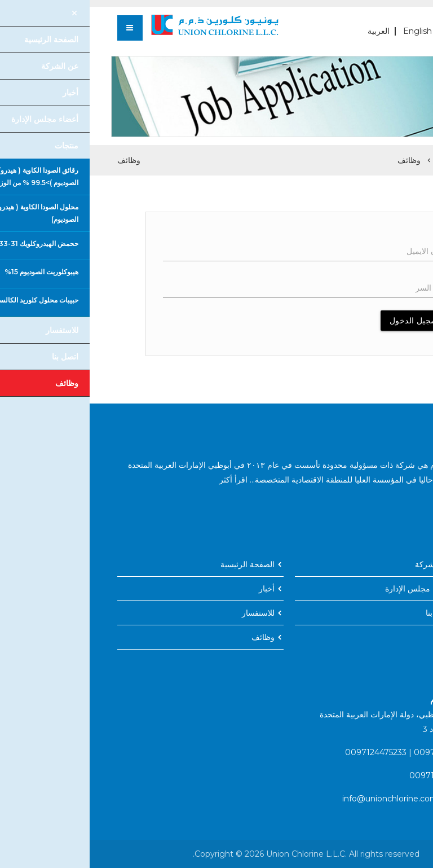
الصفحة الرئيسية (377, 160)
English (328, 31)
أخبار (177, 589)
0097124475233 (286, 752)
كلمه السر (343, 288)
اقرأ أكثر (144, 480)
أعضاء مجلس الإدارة (329, 589)
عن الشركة (344, 564)
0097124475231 (354, 752)
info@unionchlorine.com (301, 799)
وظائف (319, 160)
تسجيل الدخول (325, 321)
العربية (289, 31)
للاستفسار (169, 613)
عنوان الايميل (338, 251)
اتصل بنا (349, 613)
